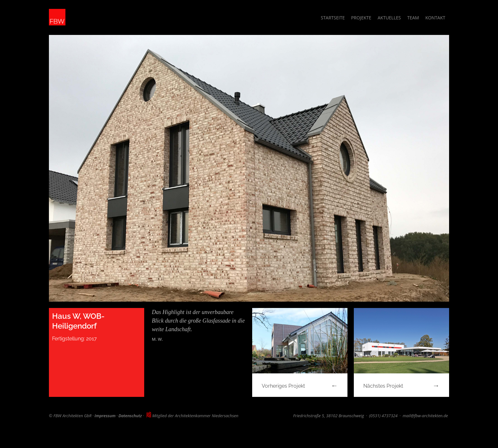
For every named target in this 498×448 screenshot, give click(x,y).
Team (413, 18)
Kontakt (435, 18)
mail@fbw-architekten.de (425, 416)
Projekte (361, 18)
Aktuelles (389, 18)
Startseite (333, 18)
